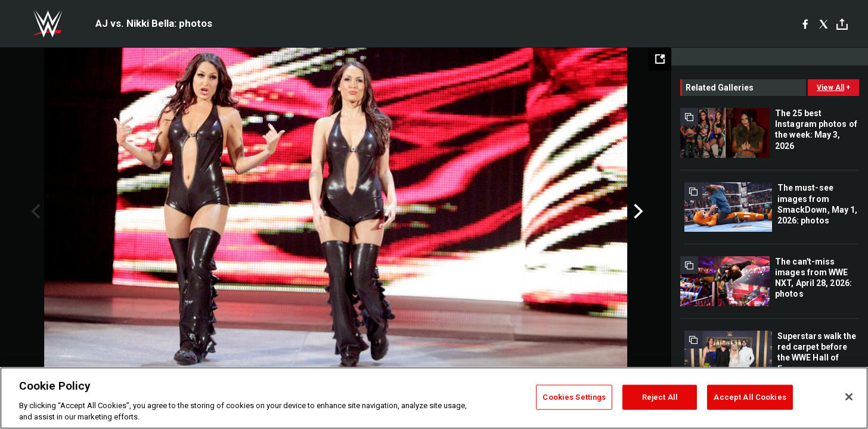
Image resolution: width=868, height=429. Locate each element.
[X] (824, 24)
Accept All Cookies (750, 397)
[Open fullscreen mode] (660, 59)
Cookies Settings (574, 397)
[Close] (849, 397)
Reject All (660, 397)
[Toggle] (842, 24)
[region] (434, 398)
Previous (34, 212)
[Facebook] (805, 24)
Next (637, 212)
